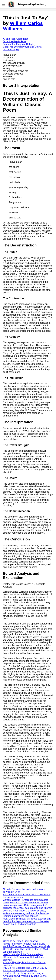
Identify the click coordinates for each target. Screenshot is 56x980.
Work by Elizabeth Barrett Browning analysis (27, 946)
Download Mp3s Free (14, 41)
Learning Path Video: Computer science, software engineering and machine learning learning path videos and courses (26, 913)
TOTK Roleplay (11, 50)
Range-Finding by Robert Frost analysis (24, 944)
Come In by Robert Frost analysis (21, 941)
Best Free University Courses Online (22, 47)
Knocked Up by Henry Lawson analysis (24, 973)
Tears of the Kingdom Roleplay (19, 44)
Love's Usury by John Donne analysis (23, 954)
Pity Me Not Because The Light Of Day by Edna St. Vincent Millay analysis (25, 969)
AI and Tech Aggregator (15, 39)
